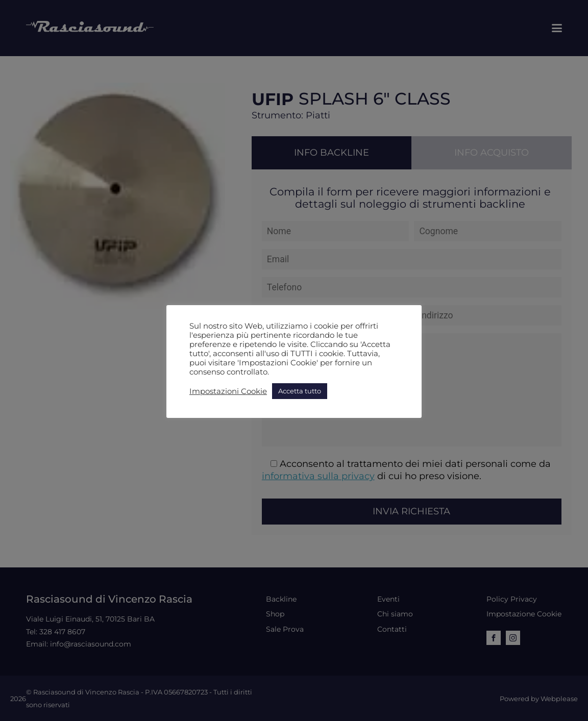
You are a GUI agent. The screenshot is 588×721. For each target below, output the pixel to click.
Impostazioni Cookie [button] (228, 391)
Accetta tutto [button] (300, 391)
